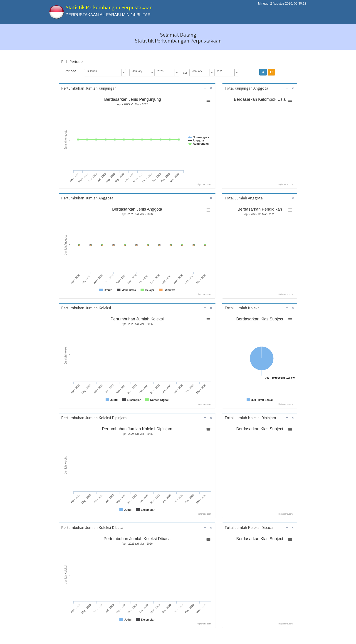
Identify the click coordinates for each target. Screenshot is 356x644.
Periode (70, 71)
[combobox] (105, 73)
